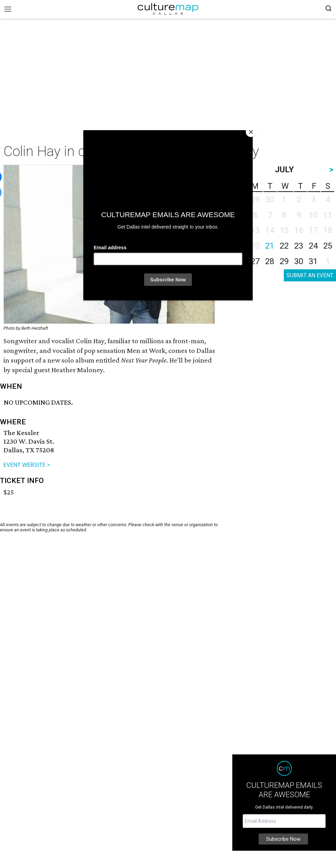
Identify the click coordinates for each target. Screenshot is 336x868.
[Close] (251, 132)
